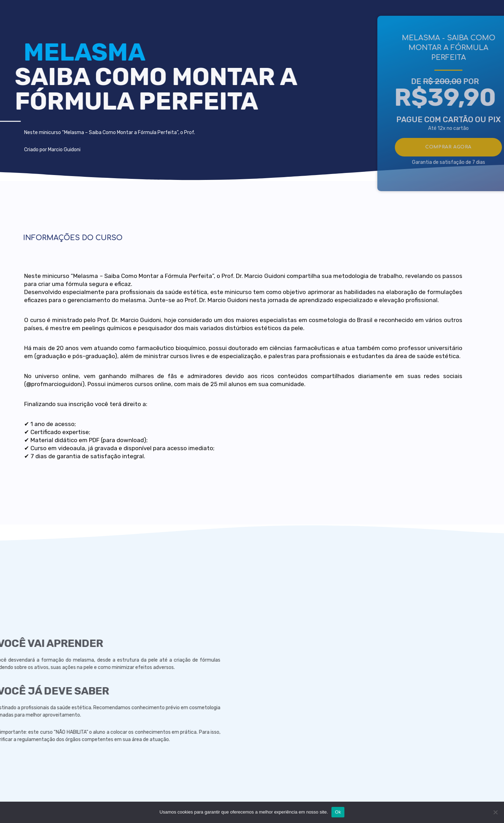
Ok (338, 812)
